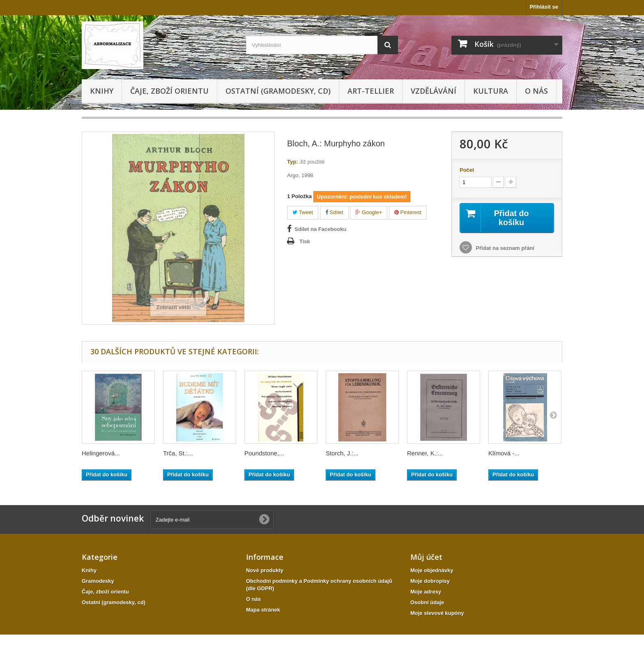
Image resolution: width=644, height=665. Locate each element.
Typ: (292, 162)
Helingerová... (101, 453)
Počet (467, 170)
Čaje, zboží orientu (169, 91)
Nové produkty (265, 570)
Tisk (305, 241)
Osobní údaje (427, 602)
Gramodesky (98, 581)
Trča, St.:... (178, 453)
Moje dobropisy (430, 581)
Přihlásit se (544, 7)
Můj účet (426, 557)
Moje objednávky (432, 570)
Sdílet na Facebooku (320, 229)
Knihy (102, 91)
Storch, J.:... (342, 453)
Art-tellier (371, 91)
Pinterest (408, 212)
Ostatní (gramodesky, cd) (278, 91)
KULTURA (491, 91)
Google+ (369, 212)
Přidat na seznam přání (504, 248)
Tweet (303, 212)
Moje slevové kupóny (437, 613)
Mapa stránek (263, 610)
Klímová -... (504, 453)
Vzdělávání (434, 91)
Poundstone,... (264, 453)
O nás (536, 91)
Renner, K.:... (425, 453)
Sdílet (334, 212)
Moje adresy (426, 592)
